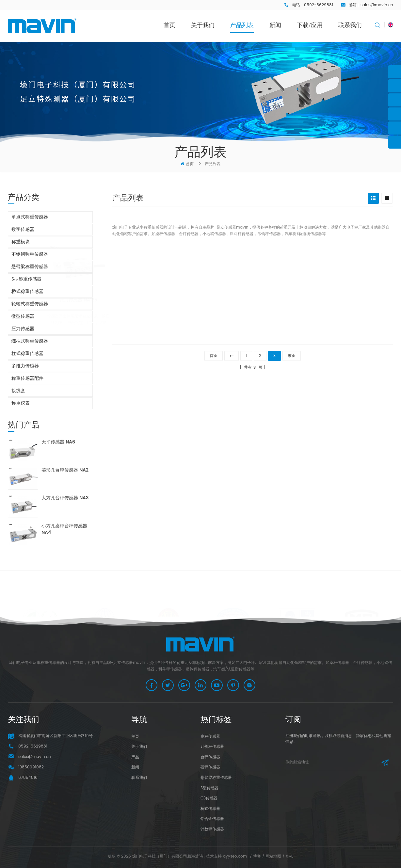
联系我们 (350, 25)
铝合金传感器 (212, 819)
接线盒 (18, 391)
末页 (292, 356)
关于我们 (203, 25)
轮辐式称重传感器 (30, 304)
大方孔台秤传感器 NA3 (65, 498)
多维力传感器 (25, 366)
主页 (135, 737)
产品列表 (242, 25)
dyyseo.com (235, 856)
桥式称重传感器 (27, 291)
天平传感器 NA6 (58, 442)
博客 (257, 856)
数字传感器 (23, 229)
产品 (135, 757)
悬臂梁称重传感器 (30, 267)
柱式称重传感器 (27, 354)
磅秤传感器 (210, 767)
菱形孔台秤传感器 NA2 (65, 470)
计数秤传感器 (212, 829)
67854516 (28, 778)
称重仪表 (21, 403)
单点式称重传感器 (30, 217)
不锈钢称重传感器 (30, 254)
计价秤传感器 (212, 747)
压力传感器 (23, 329)
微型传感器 (23, 316)
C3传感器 (209, 798)
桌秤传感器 (210, 737)
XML (289, 856)
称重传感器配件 (27, 378)
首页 (169, 25)
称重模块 (21, 242)
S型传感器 (209, 788)
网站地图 (273, 856)
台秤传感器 (210, 757)
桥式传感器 (210, 809)
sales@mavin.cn (377, 5)
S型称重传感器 (26, 279)
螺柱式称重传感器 (30, 341)
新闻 (275, 25)
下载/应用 (310, 25)
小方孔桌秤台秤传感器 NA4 (64, 530)
